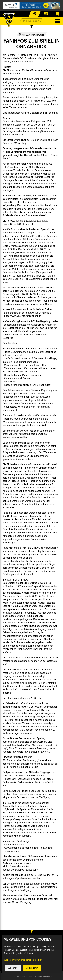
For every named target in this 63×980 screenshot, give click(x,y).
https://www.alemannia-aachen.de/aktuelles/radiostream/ (20, 868)
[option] (11, 910)
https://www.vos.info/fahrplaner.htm (23, 316)
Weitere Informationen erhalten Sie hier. (23, 963)
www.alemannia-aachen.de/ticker (22, 848)
